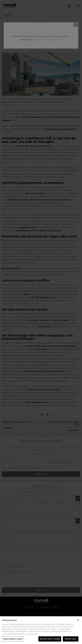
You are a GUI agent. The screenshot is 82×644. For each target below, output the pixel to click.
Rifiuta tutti (71, 640)
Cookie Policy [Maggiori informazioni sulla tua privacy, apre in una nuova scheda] (32, 635)
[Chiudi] (78, 622)
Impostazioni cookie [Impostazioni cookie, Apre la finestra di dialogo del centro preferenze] (13, 640)
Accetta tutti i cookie (50, 640)
